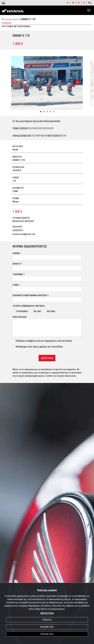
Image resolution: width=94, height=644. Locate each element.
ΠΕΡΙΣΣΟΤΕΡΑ (47, 613)
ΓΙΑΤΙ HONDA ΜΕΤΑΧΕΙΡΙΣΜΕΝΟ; (16, 26)
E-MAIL (16, 285)
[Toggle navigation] (89, 10)
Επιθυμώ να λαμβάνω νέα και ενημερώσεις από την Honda (44, 341)
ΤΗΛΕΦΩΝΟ (19, 274)
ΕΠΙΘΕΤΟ (17, 264)
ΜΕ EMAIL (51, 311)
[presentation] (15, 82)
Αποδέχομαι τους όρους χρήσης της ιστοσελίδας (39, 347)
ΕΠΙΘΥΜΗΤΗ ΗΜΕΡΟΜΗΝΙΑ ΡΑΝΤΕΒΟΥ (31, 295)
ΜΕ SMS (37, 311)
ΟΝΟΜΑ (17, 253)
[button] (41, 112)
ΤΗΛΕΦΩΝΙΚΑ (22, 311)
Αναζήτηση (6, 23)
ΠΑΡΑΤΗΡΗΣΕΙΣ (20, 317)
